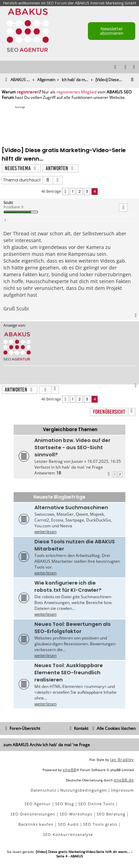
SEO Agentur (38, 804)
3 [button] (87, 191)
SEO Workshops (76, 814)
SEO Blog (65, 804)
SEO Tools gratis (100, 824)
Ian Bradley (122, 759)
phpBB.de (124, 780)
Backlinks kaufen (36, 824)
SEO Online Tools (96, 804)
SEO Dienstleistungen (33, 814)
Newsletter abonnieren (112, 31)
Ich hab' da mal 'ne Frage (79, 467)
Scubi (8, 202)
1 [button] (73, 191)
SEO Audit (68, 824)
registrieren (28, 92)
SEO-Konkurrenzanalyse (68, 834)
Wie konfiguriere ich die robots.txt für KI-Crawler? (68, 586)
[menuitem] (134, 67)
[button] (65, 192)
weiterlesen (45, 532)
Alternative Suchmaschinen (71, 507)
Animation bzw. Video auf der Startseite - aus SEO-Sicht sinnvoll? (72, 447)
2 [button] (80, 191)
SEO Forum (57, 3)
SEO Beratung (111, 814)
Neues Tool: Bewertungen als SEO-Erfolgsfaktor (73, 628)
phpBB (69, 770)
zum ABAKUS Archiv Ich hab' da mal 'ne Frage (47, 745)
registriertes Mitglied (76, 92)
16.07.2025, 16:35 (104, 461)
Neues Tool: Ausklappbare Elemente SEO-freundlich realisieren (69, 673)
